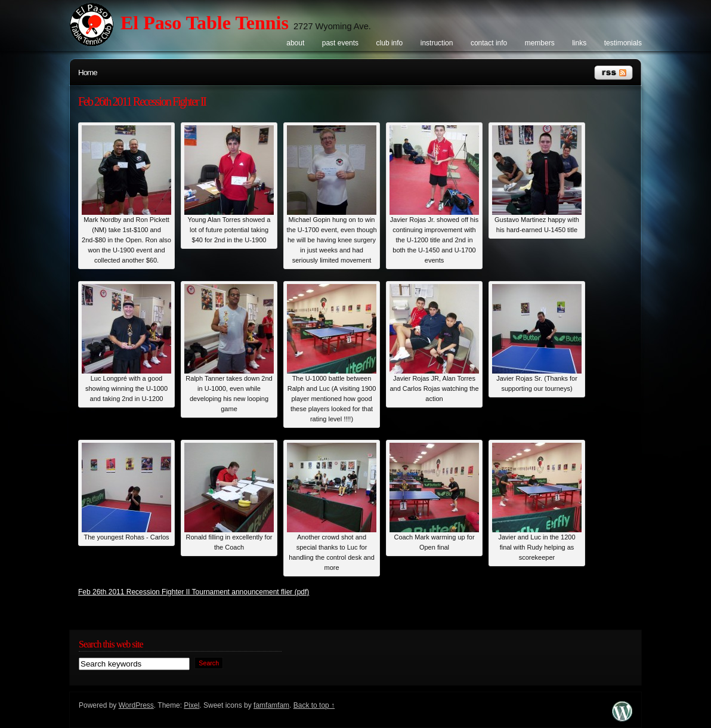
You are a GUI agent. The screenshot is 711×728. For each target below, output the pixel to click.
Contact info (489, 43)
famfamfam (271, 705)
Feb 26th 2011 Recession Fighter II (142, 101)
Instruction (437, 43)
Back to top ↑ (314, 705)
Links (579, 43)
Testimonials (623, 43)
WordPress (136, 705)
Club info (390, 43)
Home (88, 73)
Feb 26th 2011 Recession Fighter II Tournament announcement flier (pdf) (194, 592)
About (295, 43)
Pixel (191, 705)
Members (540, 43)
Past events (340, 43)
